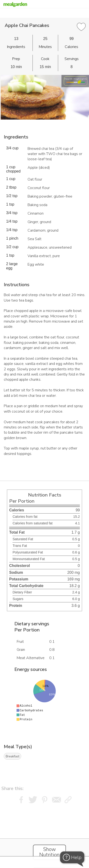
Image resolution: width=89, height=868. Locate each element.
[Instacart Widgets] (44, 834)
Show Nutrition (49, 852)
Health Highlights (76, 79)
